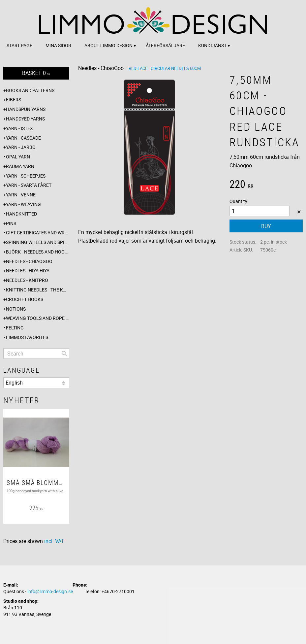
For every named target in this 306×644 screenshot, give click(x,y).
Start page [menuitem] (19, 45)
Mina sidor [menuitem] (58, 45)
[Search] (64, 354)
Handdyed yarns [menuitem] (25, 119)
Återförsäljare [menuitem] (165, 45)
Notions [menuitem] (16, 309)
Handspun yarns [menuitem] (26, 109)
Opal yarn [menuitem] (18, 157)
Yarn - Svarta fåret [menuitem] (29, 185)
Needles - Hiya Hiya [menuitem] (28, 271)
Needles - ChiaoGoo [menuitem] (29, 261)
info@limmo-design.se (50, 591)
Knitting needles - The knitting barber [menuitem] (38, 290)
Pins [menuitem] (11, 223)
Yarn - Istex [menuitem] (19, 128)
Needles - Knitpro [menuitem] (27, 280)
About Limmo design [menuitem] (108, 45)
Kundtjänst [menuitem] (212, 45)
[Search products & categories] (36, 354)
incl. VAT (54, 541)
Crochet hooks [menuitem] (25, 299)
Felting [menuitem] (15, 328)
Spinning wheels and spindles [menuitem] (38, 242)
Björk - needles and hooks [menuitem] (38, 252)
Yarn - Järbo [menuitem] (21, 147)
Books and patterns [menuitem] (30, 90)
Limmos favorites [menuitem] (27, 337)
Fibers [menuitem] (14, 100)
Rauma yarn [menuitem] (20, 166)
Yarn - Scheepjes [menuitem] (26, 176)
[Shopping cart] (36, 73)
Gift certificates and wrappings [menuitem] (38, 233)
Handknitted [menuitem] (21, 214)
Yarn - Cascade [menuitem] (23, 138)
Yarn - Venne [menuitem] (21, 195)
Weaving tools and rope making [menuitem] (38, 318)
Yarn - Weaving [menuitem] (23, 204)
